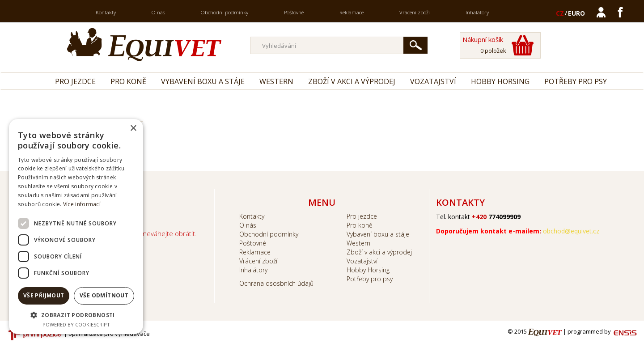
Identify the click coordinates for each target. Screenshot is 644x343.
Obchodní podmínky (225, 12)
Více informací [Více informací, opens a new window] (82, 204)
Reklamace (352, 12)
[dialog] (76, 227)
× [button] (133, 129)
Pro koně (128, 81)
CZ (560, 13)
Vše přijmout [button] (44, 295)
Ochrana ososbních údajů (276, 283)
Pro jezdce (75, 81)
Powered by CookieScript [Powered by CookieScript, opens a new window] (76, 324)
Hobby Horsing (500, 81)
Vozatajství (433, 81)
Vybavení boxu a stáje (203, 81)
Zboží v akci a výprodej (352, 81)
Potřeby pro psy (576, 81)
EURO (576, 13)
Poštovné (294, 12)
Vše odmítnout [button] (104, 295)
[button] (76, 315)
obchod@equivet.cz (571, 231)
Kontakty (106, 12)
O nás (158, 12)
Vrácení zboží (415, 12)
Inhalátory (477, 12)
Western (276, 81)
